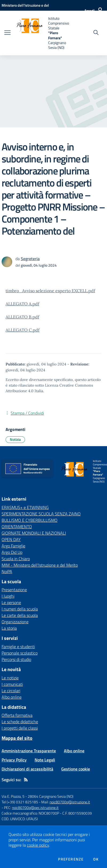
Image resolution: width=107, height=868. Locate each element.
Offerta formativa (17, 715)
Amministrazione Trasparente (29, 751)
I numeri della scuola (20, 609)
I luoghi (8, 596)
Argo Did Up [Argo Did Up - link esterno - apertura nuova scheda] (12, 552)
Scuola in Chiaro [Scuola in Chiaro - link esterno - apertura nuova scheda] (16, 559)
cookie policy (38, 845)
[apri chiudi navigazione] (7, 33)
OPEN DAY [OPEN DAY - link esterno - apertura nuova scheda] (11, 539)
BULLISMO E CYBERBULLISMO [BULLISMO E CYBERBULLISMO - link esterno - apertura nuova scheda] (30, 520)
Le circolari (11, 691)
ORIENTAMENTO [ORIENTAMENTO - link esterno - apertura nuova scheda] (17, 527)
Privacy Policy (14, 760)
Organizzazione (15, 622)
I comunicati (12, 684)
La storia (9, 628)
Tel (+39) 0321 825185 (20, 802)
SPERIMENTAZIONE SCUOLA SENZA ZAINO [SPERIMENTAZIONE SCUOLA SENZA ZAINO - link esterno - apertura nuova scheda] (41, 514)
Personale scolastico (20, 653)
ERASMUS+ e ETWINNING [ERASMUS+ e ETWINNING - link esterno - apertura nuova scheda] (25, 507)
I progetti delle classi (20, 728)
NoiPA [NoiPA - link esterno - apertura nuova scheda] (7, 571)
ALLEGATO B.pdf (22, 317)
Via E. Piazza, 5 (13, 796)
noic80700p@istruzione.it (70, 802)
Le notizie (10, 678)
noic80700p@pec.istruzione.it (35, 807)
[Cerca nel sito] (96, 33)
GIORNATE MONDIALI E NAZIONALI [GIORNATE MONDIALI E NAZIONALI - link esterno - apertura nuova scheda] (34, 533)
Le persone (11, 602)
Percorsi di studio (16, 659)
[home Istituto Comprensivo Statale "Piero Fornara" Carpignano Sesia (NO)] (43, 33)
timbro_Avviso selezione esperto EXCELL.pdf (50, 291)
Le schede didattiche (20, 722)
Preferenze (71, 859)
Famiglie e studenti (18, 647)
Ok (96, 859)
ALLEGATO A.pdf (22, 304)
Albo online (12, 697)
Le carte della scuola (20, 615)
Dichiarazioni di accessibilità (27, 769)
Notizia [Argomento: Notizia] (15, 439)
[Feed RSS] (26, 780)
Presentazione (14, 590)
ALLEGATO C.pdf (22, 330)
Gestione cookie (76, 769)
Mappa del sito (17, 738)
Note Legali (45, 760)
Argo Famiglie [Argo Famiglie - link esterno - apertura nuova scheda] (13, 546)
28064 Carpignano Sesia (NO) (51, 796)
